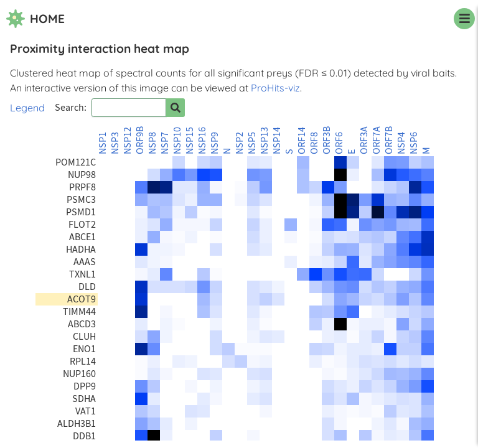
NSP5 (252, 143)
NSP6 (414, 143)
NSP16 (202, 141)
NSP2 (240, 143)
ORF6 (339, 143)
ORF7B (389, 140)
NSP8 (152, 143)
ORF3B (327, 140)
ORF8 (314, 143)
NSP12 (128, 141)
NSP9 (215, 143)
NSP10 (177, 141)
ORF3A (364, 140)
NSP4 (401, 143)
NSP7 (165, 143)
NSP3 (115, 143)
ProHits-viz (275, 88)
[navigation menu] (464, 19)
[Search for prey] (176, 108)
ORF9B (140, 140)
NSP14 (277, 141)
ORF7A (377, 140)
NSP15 (190, 141)
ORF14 (302, 141)
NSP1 (103, 143)
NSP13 (265, 141)
